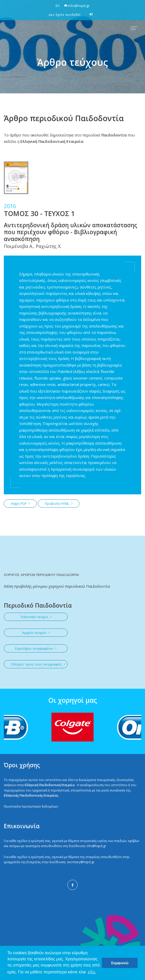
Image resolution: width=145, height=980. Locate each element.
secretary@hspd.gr (81, 862)
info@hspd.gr (96, 846)
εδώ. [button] (92, 972)
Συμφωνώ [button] (120, 963)
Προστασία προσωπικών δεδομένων (31, 806)
